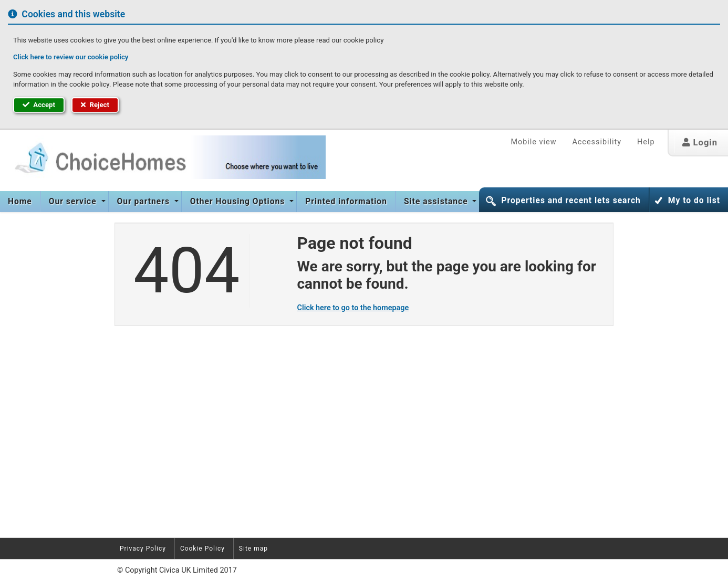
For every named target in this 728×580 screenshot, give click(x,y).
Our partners (145, 202)
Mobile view (533, 142)
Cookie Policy (202, 549)
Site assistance (437, 202)
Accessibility (597, 142)
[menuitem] (20, 202)
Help (646, 142)
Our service (74, 202)
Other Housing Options (239, 202)
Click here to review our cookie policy (71, 57)
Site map (253, 549)
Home (20, 202)
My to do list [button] (694, 201)
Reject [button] (95, 105)
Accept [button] (39, 105)
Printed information (346, 202)
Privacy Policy (143, 549)
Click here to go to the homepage (353, 308)
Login (700, 143)
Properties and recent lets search (571, 201)
